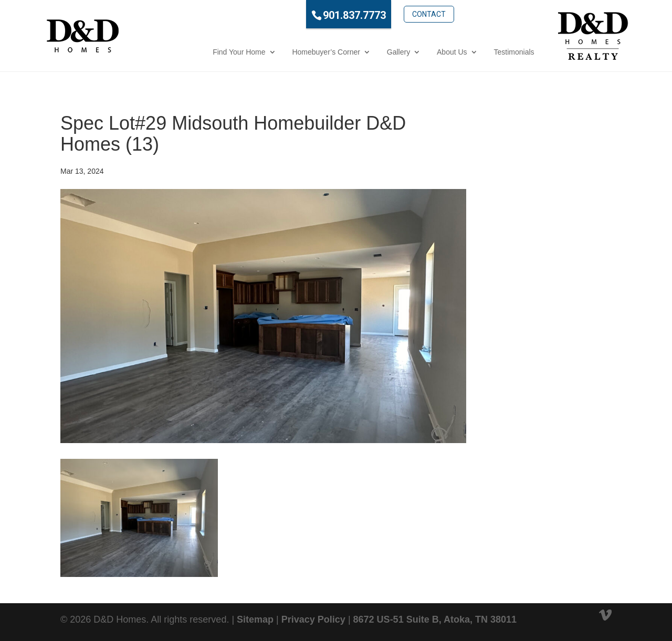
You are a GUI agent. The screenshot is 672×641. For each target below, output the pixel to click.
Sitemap (255, 619)
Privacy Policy (313, 619)
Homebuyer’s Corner (285, 52)
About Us (412, 52)
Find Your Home (198, 52)
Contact (388, 14)
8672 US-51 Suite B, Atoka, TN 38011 (435, 619)
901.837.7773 (314, 15)
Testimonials (473, 52)
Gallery (358, 52)
